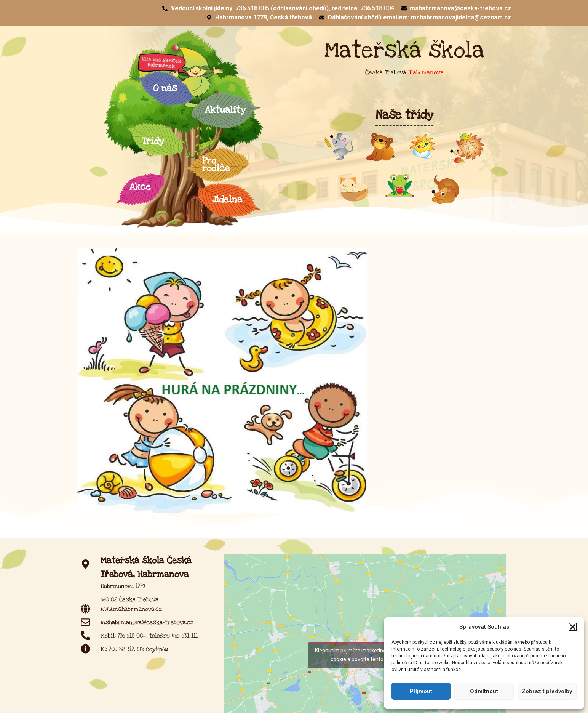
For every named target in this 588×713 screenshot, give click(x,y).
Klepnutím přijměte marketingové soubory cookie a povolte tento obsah (365, 655)
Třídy (155, 141)
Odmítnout (484, 691)
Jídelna (229, 199)
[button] (573, 627)
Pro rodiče (219, 164)
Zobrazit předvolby (547, 691)
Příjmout (421, 691)
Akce (140, 187)
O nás (167, 88)
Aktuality (225, 110)
